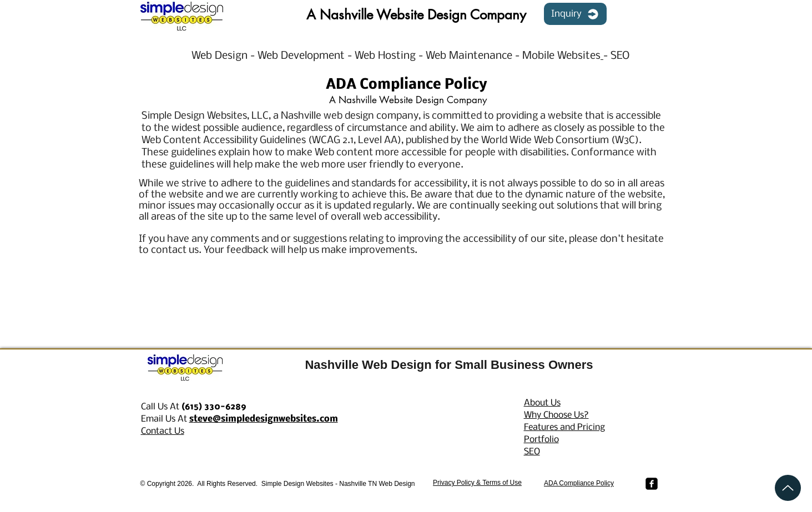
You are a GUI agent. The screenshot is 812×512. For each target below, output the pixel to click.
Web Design (221, 56)
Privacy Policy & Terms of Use (477, 483)
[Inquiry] (575, 14)
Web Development (302, 56)
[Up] (788, 488)
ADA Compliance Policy (579, 483)
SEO (620, 56)
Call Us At (194, 407)
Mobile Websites (561, 56)
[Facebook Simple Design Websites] (652, 484)
